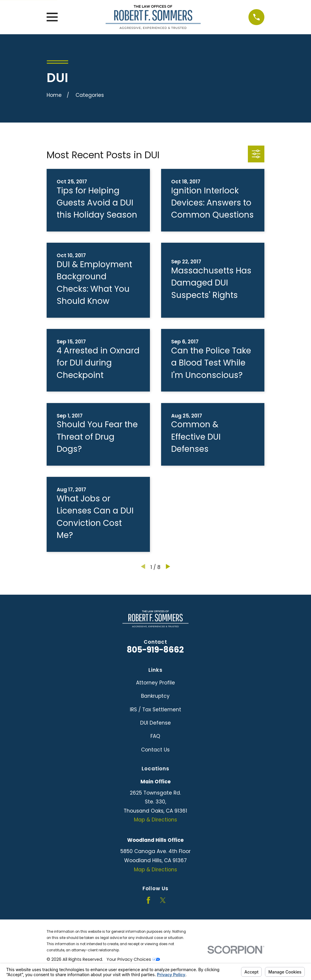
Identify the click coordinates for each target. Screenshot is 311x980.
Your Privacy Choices (133, 959)
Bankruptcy (155, 696)
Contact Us (155, 750)
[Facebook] (148, 900)
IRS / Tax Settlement (155, 710)
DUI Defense (155, 723)
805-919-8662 (155, 650)
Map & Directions (155, 820)
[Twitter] (163, 900)
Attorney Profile (155, 683)
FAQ (155, 736)
